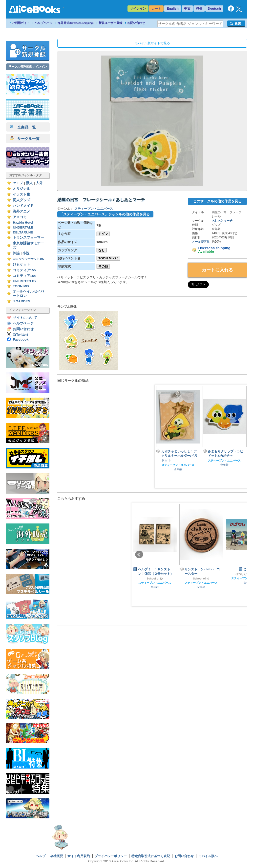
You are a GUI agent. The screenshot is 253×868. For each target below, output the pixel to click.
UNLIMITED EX (25, 281)
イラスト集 (21, 194)
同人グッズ (21, 200)
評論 (16, 253)
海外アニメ (21, 211)
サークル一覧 (25, 139)
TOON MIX (21, 286)
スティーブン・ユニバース (94, 209)
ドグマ (103, 234)
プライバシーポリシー (111, 856)
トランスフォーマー (28, 238)
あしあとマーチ (222, 221)
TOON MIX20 (108, 258)
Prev (139, 555)
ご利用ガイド (21, 23)
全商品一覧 (23, 127)
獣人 (29, 183)
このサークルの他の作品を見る (217, 201)
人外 (39, 183)
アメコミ (20, 217)
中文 (187, 9)
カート (156, 9)
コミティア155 (24, 270)
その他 (103, 266)
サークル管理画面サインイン (28, 67)
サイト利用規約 (79, 856)
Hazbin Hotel (23, 222)
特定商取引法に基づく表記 (151, 856)
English (173, 9)
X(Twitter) (21, 335)
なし (102, 250)
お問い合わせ (136, 23)
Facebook (21, 339)
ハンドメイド (23, 206)
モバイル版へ (208, 856)
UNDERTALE (23, 227)
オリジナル (21, 189)
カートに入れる (217, 270)
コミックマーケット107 (29, 259)
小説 (26, 253)
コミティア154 (24, 276)
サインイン (138, 9)
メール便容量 (201, 242)
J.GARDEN (21, 301)
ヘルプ (41, 856)
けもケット (21, 264)
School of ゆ (155, 579)
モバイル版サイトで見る (152, 43)
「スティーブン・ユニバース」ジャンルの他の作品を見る (105, 214)
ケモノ (18, 183)
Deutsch (214, 9)
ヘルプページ (43, 23)
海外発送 (76, 23)
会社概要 (57, 856)
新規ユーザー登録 (110, 23)
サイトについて (25, 318)
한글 (199, 9)
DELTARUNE (23, 232)
